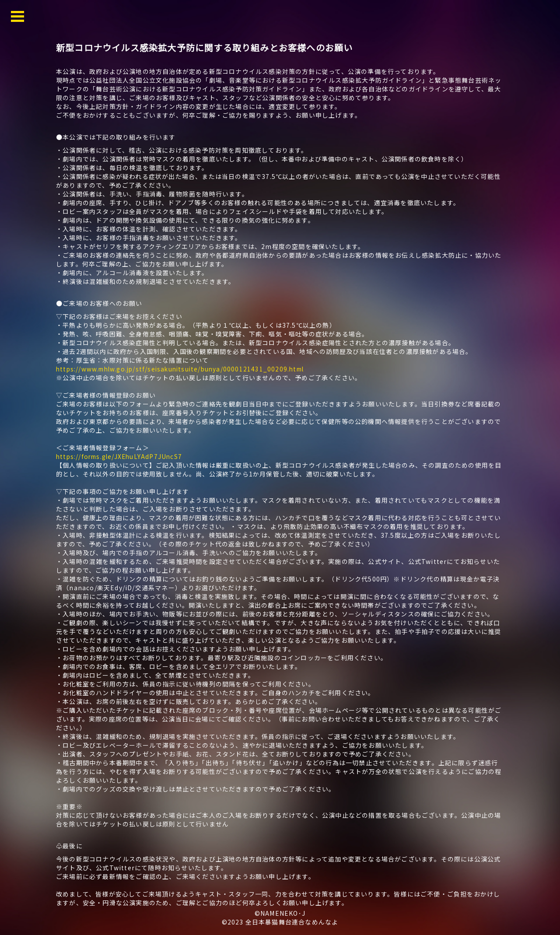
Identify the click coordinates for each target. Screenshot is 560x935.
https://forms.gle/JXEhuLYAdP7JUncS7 (121, 456)
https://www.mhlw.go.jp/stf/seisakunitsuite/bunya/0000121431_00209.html (185, 369)
